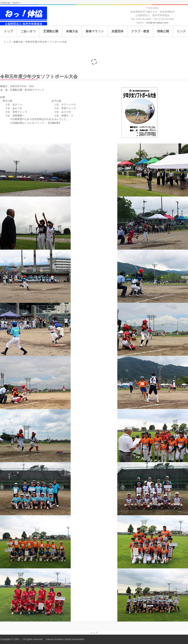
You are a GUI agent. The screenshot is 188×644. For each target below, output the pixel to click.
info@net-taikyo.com (157, 23)
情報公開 (163, 31)
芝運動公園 (51, 31)
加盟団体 (117, 31)
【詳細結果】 (54, 123)
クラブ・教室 (140, 31)
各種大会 (72, 31)
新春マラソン (95, 31)
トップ (8, 31)
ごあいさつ (28, 31)
